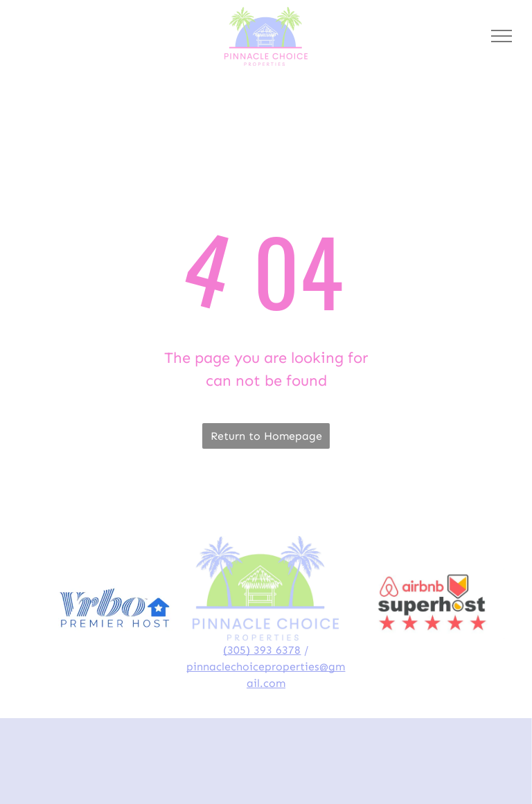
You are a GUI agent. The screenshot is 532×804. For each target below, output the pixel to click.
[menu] (502, 36)
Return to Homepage (266, 436)
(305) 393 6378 (262, 650)
